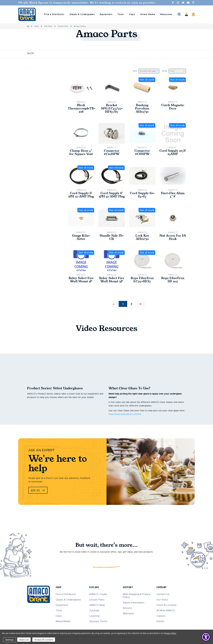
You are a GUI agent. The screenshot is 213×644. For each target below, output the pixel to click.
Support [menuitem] (129, 587)
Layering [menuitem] (96, 616)
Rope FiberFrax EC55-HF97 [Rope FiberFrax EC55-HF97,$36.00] (142, 287)
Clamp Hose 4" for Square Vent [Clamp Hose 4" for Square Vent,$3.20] (81, 154)
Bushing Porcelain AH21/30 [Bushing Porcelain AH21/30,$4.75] (142, 109)
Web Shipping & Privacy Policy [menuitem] (138, 596)
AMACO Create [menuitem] (100, 594)
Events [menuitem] (161, 621)
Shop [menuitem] (61, 587)
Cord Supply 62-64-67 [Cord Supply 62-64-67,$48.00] (142, 197)
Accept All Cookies (44, 640)
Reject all (24, 640)
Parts (37, 26)
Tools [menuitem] (121, 14)
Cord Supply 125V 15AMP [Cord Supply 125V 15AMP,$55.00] (173, 154)
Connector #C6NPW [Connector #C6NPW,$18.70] (142, 154)
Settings (9, 640)
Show (131, 71)
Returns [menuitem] (129, 608)
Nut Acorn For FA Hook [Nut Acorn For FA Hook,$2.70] (173, 244)
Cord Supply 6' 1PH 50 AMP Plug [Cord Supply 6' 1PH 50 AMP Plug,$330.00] (81, 199)
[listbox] (146, 71)
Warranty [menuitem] (130, 613)
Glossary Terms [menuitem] (100, 621)
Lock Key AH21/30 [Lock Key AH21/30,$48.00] (142, 244)
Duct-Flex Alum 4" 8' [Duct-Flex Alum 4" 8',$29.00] (173, 197)
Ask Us (37, 501)
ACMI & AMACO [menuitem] (166, 611)
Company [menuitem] (162, 587)
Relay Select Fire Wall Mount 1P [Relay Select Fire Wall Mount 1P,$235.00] (81, 288)
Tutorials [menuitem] (96, 611)
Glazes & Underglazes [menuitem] (82, 14)
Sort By (163, 71)
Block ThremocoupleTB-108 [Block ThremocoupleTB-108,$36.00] (81, 109)
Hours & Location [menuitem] (167, 605)
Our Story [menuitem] (163, 600)
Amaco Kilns (64, 26)
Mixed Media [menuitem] (148, 14)
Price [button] (45, 73)
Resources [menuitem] (166, 14)
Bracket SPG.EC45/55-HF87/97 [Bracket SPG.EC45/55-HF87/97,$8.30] (112, 109)
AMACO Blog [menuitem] (99, 605)
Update (35, 88)
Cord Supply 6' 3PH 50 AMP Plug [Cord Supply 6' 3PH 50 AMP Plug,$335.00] (112, 199)
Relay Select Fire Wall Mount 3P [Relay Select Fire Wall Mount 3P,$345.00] (112, 288)
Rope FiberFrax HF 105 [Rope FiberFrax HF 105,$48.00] (173, 287)
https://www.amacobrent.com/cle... (127, 425)
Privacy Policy (170, 633)
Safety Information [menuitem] (135, 603)
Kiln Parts (49, 26)
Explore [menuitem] (96, 587)
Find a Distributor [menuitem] (54, 14)
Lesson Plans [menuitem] (99, 600)
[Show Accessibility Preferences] (206, 637)
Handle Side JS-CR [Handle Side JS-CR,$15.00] (112, 244)
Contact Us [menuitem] (164, 594)
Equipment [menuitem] (106, 14)
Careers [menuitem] (162, 616)
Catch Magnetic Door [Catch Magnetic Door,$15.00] (173, 108)
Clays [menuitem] (132, 14)
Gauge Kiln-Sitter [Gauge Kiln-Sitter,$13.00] (81, 244)
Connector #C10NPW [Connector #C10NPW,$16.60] (112, 154)
